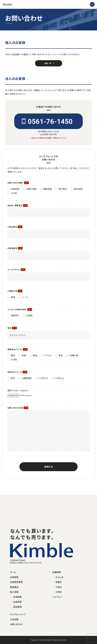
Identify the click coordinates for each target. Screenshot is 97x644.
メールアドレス (14, 270)
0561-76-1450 (50, 122)
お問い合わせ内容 (15, 408)
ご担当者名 (12, 227)
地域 (9, 328)
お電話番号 (12, 248)
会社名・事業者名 (15, 205)
